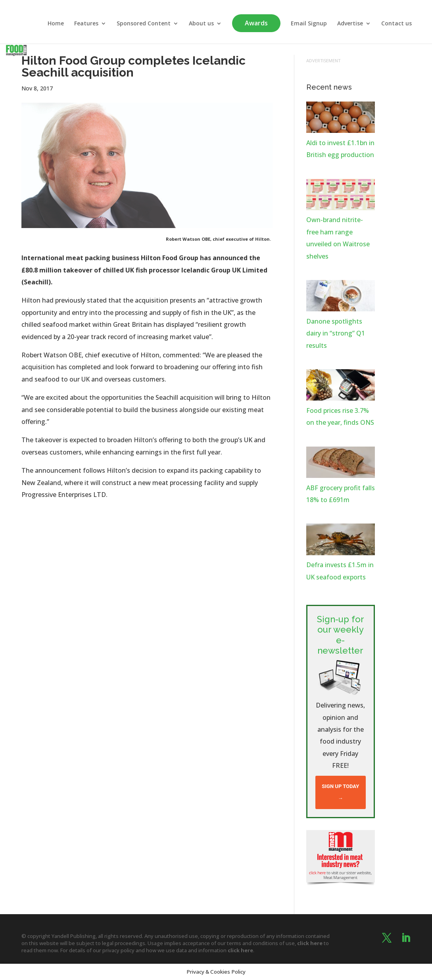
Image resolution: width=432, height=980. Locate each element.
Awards (256, 23)
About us (201, 24)
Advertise (350, 24)
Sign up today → (340, 792)
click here (310, 943)
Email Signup (309, 24)
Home (56, 24)
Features (86, 24)
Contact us (396, 24)
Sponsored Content (144, 24)
